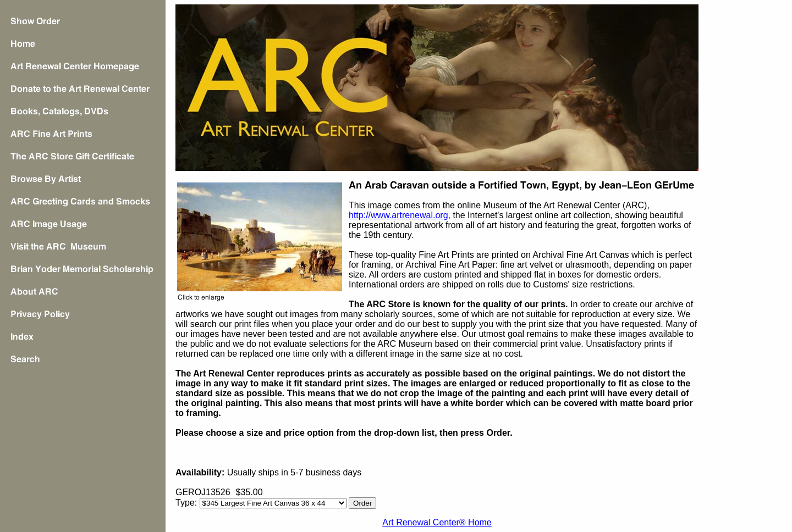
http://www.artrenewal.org (398, 215)
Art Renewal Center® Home (437, 522)
